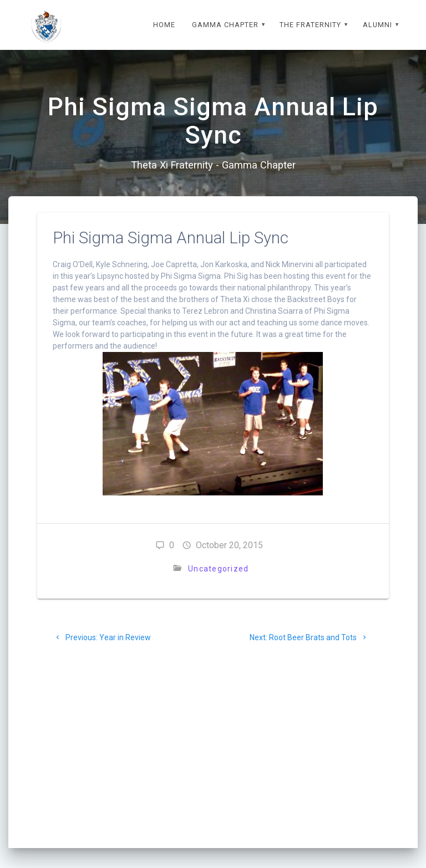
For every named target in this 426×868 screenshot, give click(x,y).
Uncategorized (218, 569)
